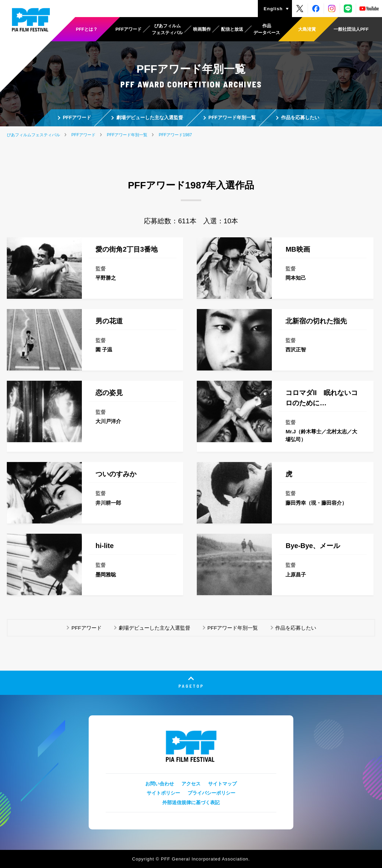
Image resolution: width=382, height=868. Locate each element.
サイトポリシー (163, 793)
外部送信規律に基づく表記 (191, 802)
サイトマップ (222, 784)
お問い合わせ (160, 784)
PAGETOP (191, 686)
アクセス (191, 784)
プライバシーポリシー (211, 793)
